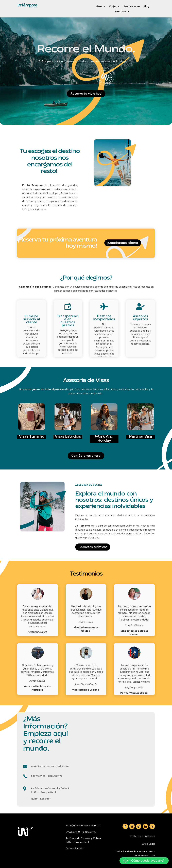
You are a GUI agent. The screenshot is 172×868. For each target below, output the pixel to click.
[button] (144, 861)
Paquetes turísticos (93, 547)
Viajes (113, 7)
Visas (99, 7)
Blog (146, 7)
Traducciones (132, 7)
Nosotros (121, 12)
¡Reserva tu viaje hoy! (86, 94)
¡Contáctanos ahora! (123, 243)
